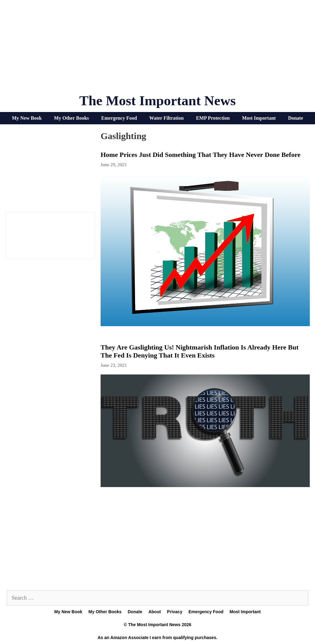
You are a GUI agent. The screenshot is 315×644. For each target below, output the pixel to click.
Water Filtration (166, 118)
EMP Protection (213, 118)
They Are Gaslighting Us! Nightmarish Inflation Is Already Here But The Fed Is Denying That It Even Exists (200, 351)
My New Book (27, 118)
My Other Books (72, 118)
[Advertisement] (157, 49)
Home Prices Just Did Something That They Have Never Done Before (201, 155)
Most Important (259, 118)
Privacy (175, 612)
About (154, 612)
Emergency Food (119, 118)
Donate (295, 118)
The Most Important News (158, 101)
